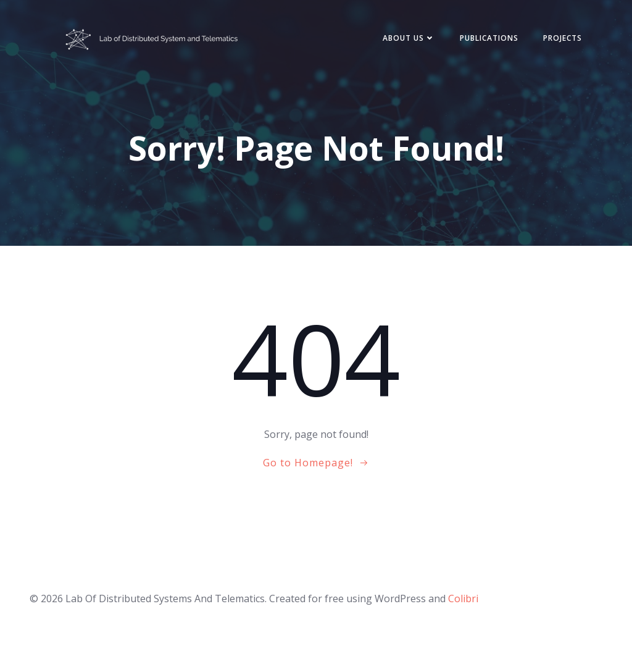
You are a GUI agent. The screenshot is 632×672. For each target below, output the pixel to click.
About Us (409, 38)
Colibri (463, 598)
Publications (489, 38)
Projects (563, 38)
